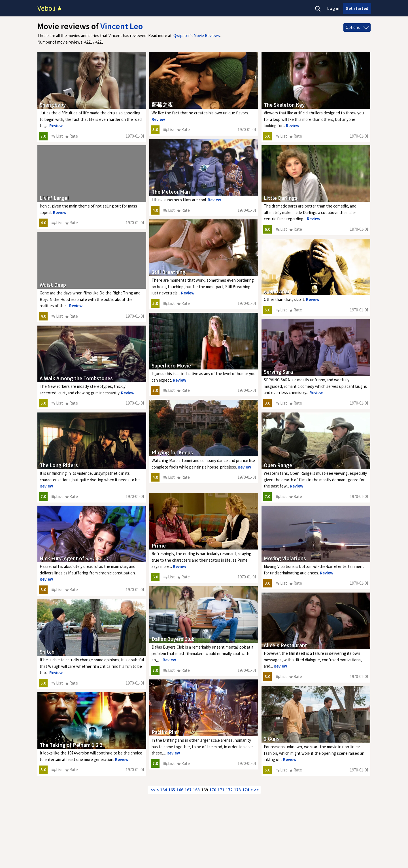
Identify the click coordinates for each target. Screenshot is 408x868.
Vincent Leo (122, 26)
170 (213, 790)
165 (172, 790)
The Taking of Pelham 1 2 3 (71, 745)
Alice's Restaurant (285, 645)
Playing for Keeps (172, 452)
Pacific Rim (165, 732)
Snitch (47, 652)
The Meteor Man (171, 192)
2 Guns (272, 739)
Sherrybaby (53, 105)
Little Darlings (281, 198)
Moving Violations (285, 558)
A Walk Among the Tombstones (76, 378)
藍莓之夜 (162, 105)
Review (56, 126)
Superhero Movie (171, 365)
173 (237, 790)
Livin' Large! (54, 198)
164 (163, 790)
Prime (159, 546)
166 (180, 790)
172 (229, 790)
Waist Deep (53, 285)
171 (221, 790)
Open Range (278, 465)
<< (153, 790)
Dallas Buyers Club (173, 639)
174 (246, 790)
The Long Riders (59, 465)
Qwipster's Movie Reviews (197, 36)
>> (256, 790)
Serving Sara (278, 372)
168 (196, 790)
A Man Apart (278, 291)
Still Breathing (169, 272)
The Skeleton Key (284, 105)
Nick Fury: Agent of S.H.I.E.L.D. (75, 558)
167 (188, 790)
